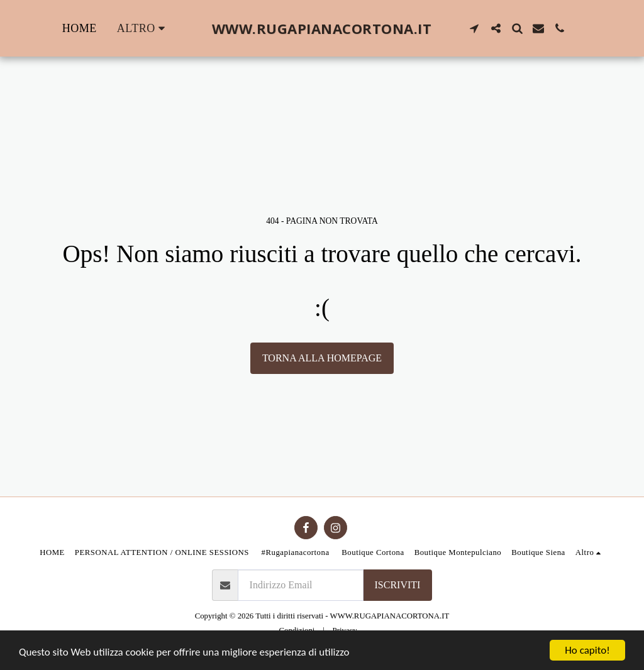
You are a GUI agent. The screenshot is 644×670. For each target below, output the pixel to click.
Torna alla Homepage (322, 358)
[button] (474, 28)
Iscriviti (398, 585)
